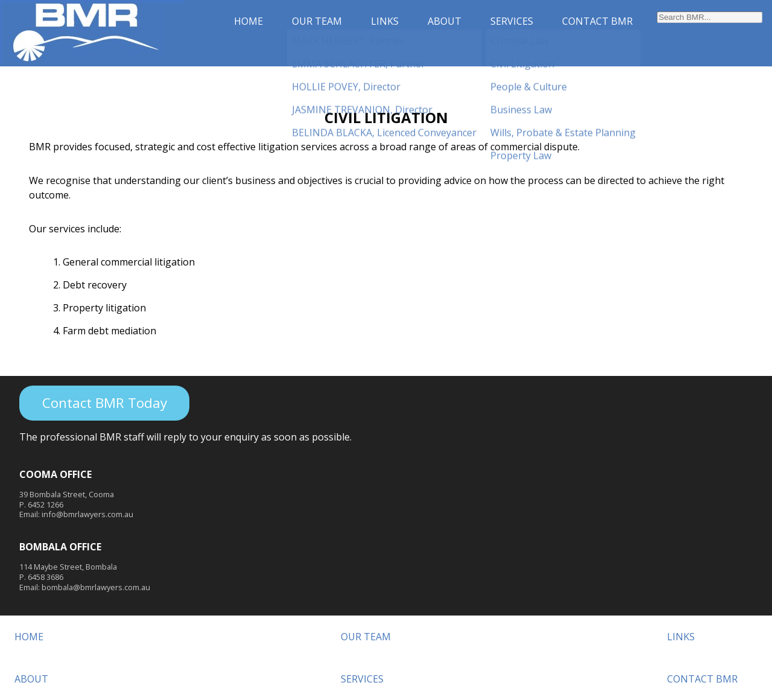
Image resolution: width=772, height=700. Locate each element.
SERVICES (512, 21)
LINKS (385, 21)
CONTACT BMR (597, 21)
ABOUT (445, 21)
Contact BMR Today (105, 403)
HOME (248, 21)
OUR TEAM (317, 21)
